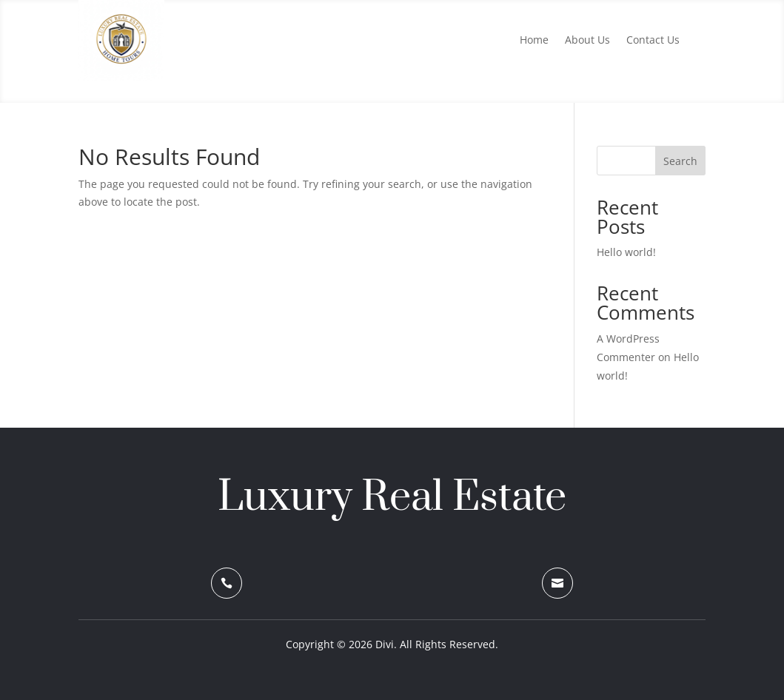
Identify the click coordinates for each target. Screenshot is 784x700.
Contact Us (653, 41)
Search (680, 161)
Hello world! (626, 252)
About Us (587, 41)
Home (534, 41)
